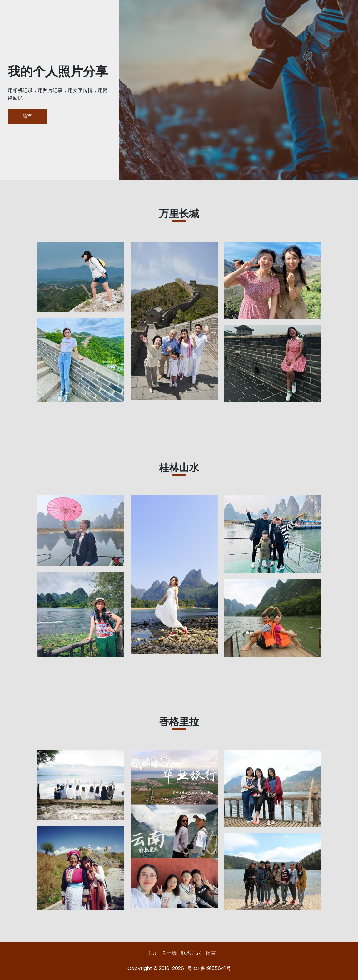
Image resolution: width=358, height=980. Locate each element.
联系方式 (191, 953)
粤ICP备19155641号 (209, 968)
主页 (152, 953)
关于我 (169, 953)
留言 (211, 953)
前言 (27, 116)
